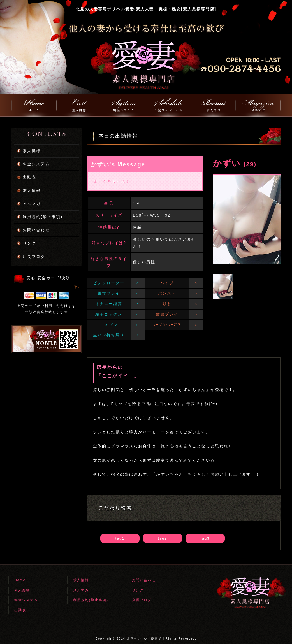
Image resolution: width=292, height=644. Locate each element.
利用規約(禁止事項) (43, 217)
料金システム (36, 164)
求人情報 (32, 190)
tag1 (120, 538)
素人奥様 (32, 151)
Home (20, 580)
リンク (29, 243)
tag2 (163, 538)
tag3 (205, 538)
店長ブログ (34, 257)
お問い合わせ (36, 230)
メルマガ (32, 204)
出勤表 (29, 177)
